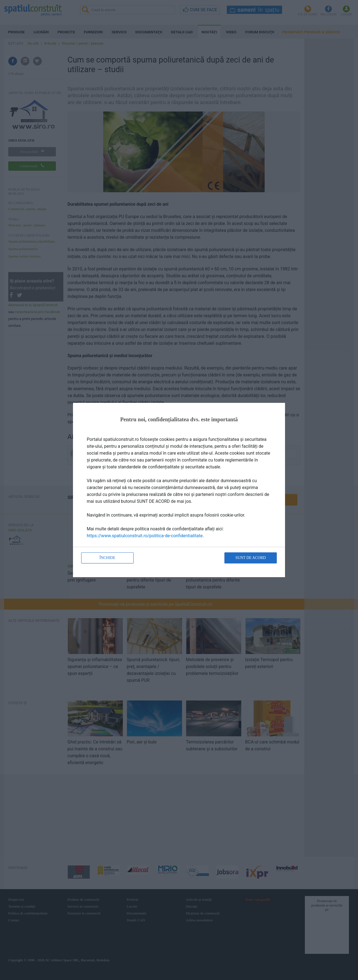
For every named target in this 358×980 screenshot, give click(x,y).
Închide (107, 558)
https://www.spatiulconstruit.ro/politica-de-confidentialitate (145, 536)
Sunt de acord (251, 558)
